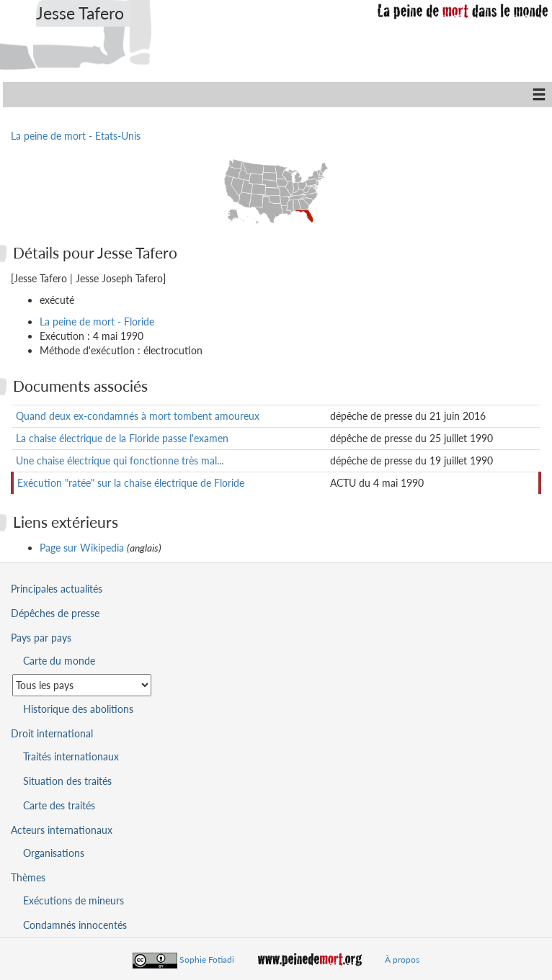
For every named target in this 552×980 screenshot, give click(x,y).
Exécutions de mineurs (74, 900)
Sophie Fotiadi (207, 959)
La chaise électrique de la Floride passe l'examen (122, 438)
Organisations (54, 853)
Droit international (52, 733)
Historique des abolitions (78, 709)
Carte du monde (59, 661)
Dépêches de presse (55, 613)
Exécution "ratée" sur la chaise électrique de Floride (131, 483)
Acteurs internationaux (62, 830)
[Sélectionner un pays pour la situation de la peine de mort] (82, 685)
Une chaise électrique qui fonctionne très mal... (120, 460)
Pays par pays (41, 638)
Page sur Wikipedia (82, 548)
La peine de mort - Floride (97, 322)
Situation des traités (67, 781)
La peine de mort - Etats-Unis (76, 136)
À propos (402, 959)
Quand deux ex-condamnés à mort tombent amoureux (138, 416)
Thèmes (28, 877)
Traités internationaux (71, 756)
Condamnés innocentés (75, 925)
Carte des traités (59, 805)
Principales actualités (57, 589)
